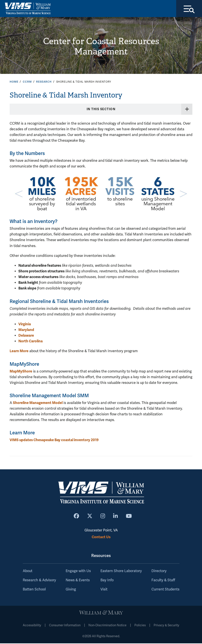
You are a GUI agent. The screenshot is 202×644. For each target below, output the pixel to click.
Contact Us (101, 537)
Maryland (26, 330)
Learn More (19, 352)
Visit (104, 590)
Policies (140, 626)
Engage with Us (78, 572)
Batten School (34, 590)
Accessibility (32, 626)
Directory (159, 572)
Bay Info (107, 581)
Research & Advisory (39, 581)
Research (44, 82)
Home (14, 82)
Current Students (165, 590)
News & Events (78, 581)
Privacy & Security (166, 626)
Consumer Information (65, 626)
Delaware (26, 336)
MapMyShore (21, 372)
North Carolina (31, 342)
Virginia (25, 325)
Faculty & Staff (163, 581)
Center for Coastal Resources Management (101, 47)
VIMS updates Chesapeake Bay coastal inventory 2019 (54, 440)
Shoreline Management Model (38, 403)
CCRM (27, 82)
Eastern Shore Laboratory (121, 572)
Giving (71, 590)
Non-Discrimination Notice (107, 626)
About (28, 572)
